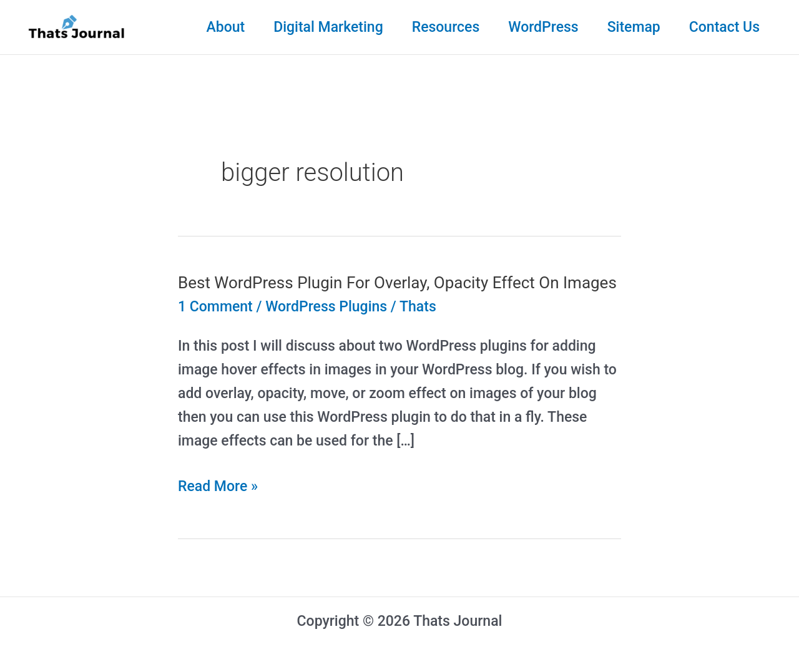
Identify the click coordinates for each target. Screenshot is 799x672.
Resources (446, 27)
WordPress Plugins (326, 307)
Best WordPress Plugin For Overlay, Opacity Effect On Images (397, 283)
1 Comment (215, 307)
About (225, 27)
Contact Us (724, 27)
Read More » (218, 487)
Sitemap (634, 27)
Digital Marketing (328, 27)
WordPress (543, 27)
